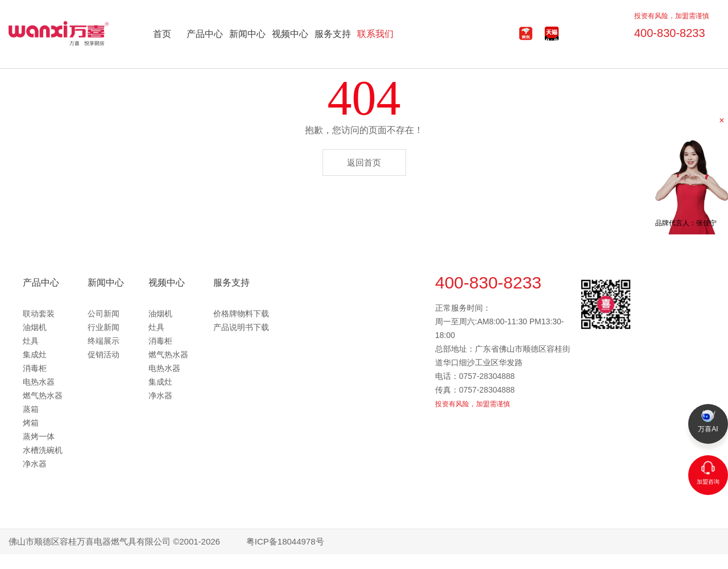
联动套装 (39, 314)
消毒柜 (35, 368)
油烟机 (35, 327)
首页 (162, 34)
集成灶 (35, 354)
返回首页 (364, 162)
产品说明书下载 (241, 327)
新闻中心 (247, 34)
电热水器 (39, 382)
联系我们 (375, 34)
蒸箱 (31, 409)
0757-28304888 (487, 376)
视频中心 (290, 34)
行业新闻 (104, 327)
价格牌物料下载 (241, 314)
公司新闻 (104, 314)
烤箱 (31, 423)
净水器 (35, 464)
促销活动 (104, 354)
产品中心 (205, 34)
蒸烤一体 (39, 436)
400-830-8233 (664, 30)
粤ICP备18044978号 (285, 541)
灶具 (31, 341)
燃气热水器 (43, 395)
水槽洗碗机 (43, 450)
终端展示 (104, 341)
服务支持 (333, 34)
